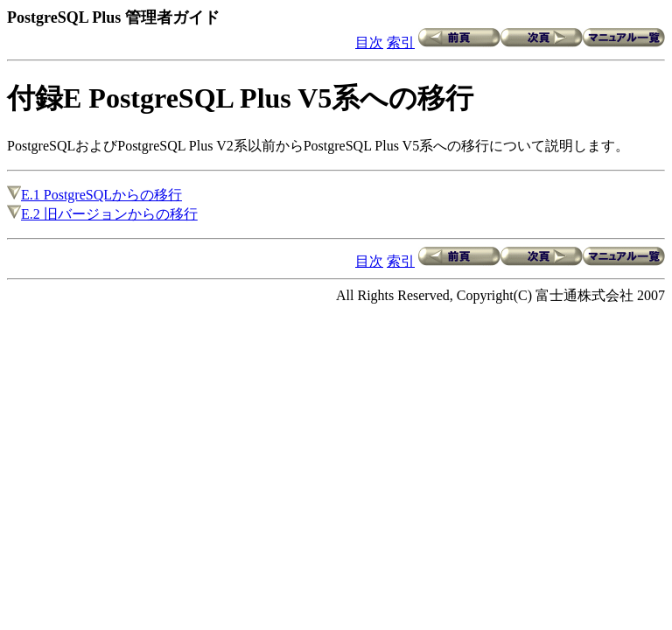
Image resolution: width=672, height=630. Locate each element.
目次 (369, 42)
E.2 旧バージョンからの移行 (102, 214)
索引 (401, 42)
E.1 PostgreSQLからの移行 (94, 195)
